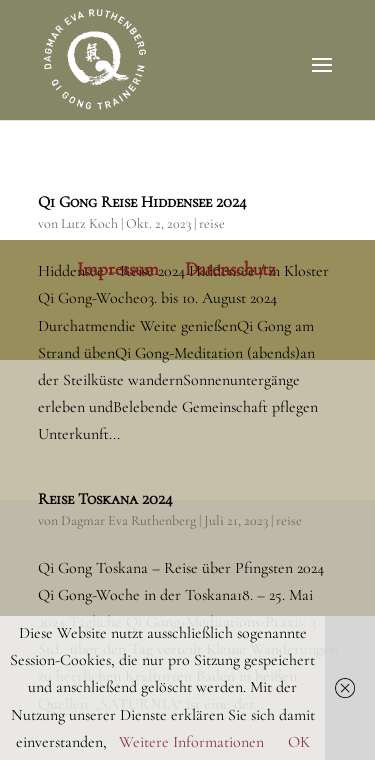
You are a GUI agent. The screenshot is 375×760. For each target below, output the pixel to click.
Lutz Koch (89, 223)
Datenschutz (230, 268)
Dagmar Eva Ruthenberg (128, 520)
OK (299, 742)
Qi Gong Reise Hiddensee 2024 (142, 202)
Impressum (118, 268)
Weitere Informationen (191, 742)
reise (212, 223)
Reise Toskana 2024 (105, 499)
